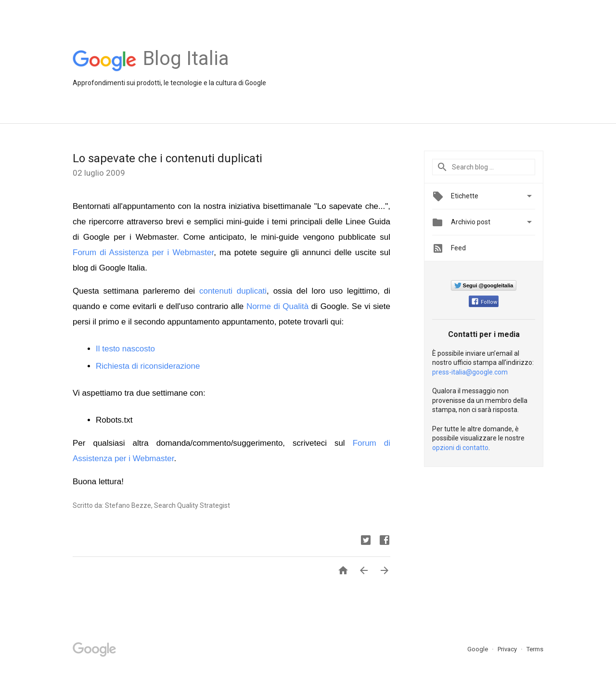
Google (478, 649)
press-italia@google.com (470, 372)
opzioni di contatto (460, 448)
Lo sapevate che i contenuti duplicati (167, 158)
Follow (484, 302)
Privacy (508, 649)
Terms (535, 649)
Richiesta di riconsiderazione (148, 366)
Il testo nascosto (125, 349)
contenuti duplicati (233, 291)
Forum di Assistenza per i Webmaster (143, 252)
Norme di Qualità (277, 306)
